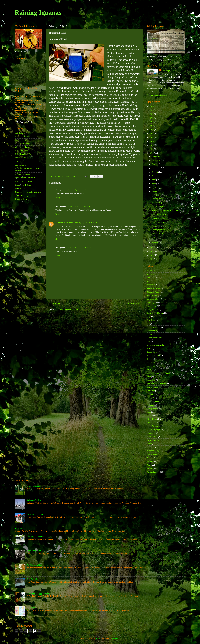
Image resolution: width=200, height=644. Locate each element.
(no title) (19, 528)
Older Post (134, 303)
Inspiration (151, 363)
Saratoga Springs (153, 430)
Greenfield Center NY (155, 345)
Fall (148, 324)
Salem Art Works (153, 426)
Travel (149, 444)
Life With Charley (23, 174)
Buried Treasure (158, 234)
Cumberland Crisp (159, 214)
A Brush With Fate (154, 271)
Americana (151, 274)
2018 (152, 134)
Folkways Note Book (64, 223)
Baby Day (151, 285)
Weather (150, 458)
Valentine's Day (158, 222)
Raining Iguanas (38, 12)
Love (149, 377)
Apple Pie (150, 278)
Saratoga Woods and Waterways (28, 192)
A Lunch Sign (157, 203)
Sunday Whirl (152, 437)
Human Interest (153, 355)
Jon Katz (150, 369)
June (154, 180)
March (155, 191)
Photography (152, 408)
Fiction (149, 334)
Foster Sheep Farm (154, 338)
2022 (152, 118)
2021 (152, 122)
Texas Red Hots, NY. (35, 514)
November (157, 160)
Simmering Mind (158, 218)
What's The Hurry (34, 486)
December (156, 156)
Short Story (151, 433)
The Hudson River (154, 440)
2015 (152, 145)
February (156, 195)
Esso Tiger (151, 320)
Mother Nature (152, 387)
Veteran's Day (152, 454)
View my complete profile (157, 95)
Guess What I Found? (35, 537)
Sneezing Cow (21, 199)
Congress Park (152, 309)
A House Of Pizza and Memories (165, 210)
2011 (152, 251)
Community (151, 306)
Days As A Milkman (155, 313)
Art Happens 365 (22, 133)
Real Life (150, 422)
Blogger (116, 638)
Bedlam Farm (21, 140)
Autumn (150, 281)
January (155, 242)
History (150, 348)
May (154, 184)
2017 (152, 137)
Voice (154, 226)
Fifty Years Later (34, 579)
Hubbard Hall (21, 158)
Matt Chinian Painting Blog (26, 178)
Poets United (20, 188)
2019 (152, 130)
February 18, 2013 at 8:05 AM (79, 206)
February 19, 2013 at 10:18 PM (79, 247)
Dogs (149, 317)
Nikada (98, 638)
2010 (152, 255)
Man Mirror (32, 608)
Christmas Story (153, 299)
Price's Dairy (152, 419)
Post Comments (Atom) (69, 310)
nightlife (150, 394)
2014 (152, 149)
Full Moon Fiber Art (23, 154)
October (156, 164)
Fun (148, 341)
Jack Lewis (151, 366)
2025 (152, 106)
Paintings (150, 405)
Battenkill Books (22, 137)
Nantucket (151, 391)
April (154, 187)
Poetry (149, 416)
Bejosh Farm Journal (24, 144)
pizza (149, 412)
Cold (153, 237)
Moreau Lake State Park (156, 384)
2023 (152, 114)
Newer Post (55, 303)
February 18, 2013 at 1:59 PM (86, 223)
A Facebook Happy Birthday (38, 593)
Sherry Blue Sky (22, 195)
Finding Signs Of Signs (161, 230)
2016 (152, 141)
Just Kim (19, 161)
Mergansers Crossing (24, 181)
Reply (58, 198)
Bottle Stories (152, 295)
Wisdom (150, 461)
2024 (152, 110)
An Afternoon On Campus (37, 565)
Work (149, 465)
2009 (152, 259)
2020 (152, 126)
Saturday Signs (158, 206)
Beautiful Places (153, 292)
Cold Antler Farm (22, 147)
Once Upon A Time (35, 551)
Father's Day (152, 331)
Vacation (150, 447)
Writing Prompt (153, 472)
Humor (149, 359)
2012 (152, 247)
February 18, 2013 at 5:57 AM (79, 190)
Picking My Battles (23, 185)
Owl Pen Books (153, 401)
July (154, 176)
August (155, 172)
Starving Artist (157, 199)
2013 (152, 153)
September (157, 168)
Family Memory (153, 327)
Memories (151, 380)
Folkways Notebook (23, 151)
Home (95, 303)
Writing (150, 468)
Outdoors (150, 398)
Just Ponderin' (21, 165)
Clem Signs (151, 303)
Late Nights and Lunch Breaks (159, 373)
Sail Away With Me (35, 500)
